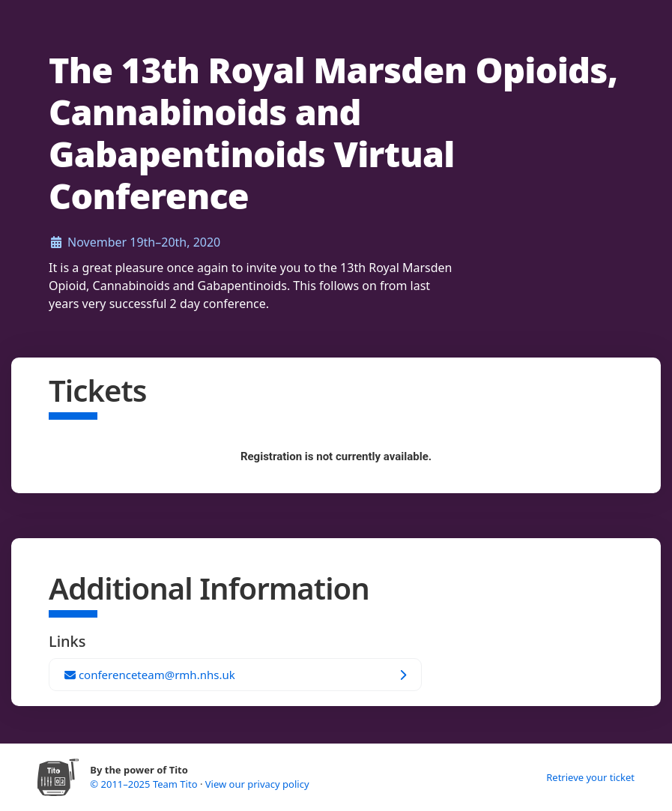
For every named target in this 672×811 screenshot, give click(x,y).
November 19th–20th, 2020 (144, 242)
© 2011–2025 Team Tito (145, 784)
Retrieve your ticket (590, 777)
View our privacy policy (257, 784)
